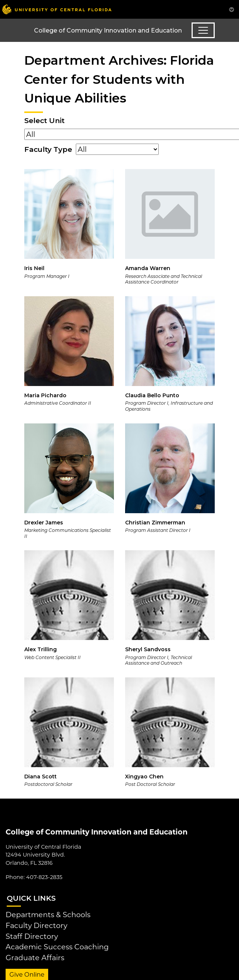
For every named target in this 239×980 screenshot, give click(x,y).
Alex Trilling (41, 649)
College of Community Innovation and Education (108, 30)
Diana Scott (41, 777)
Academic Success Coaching (57, 947)
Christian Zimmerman (155, 523)
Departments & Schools (48, 915)
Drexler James (44, 523)
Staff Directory (32, 936)
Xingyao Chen (144, 777)
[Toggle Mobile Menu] (232, 9)
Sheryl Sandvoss (148, 649)
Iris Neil (34, 268)
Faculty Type (48, 149)
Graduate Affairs (35, 958)
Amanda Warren (148, 268)
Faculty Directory (36, 925)
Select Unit (44, 120)
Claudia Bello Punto (152, 395)
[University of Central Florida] (57, 9)
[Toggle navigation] (203, 30)
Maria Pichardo (45, 395)
